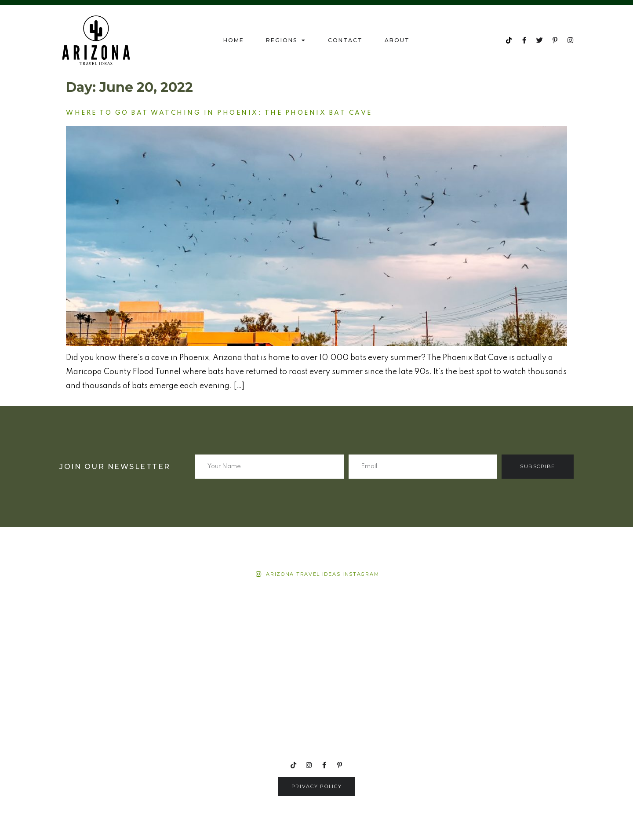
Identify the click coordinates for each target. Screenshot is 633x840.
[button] (317, 787)
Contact (345, 40)
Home (234, 40)
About (397, 40)
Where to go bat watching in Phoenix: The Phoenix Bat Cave (219, 113)
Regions (286, 40)
